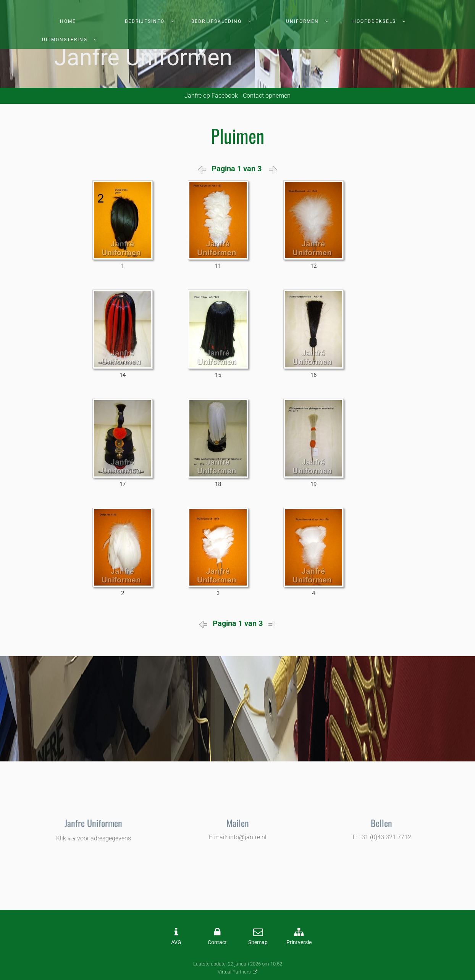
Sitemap (258, 942)
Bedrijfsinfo (145, 21)
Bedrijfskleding (216, 21)
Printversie (299, 942)
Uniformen (302, 21)
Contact (217, 942)
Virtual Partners (234, 972)
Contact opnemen (267, 96)
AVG (176, 942)
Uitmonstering (65, 40)
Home (68, 21)
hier (72, 839)
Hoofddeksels (374, 21)
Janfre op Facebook (211, 96)
